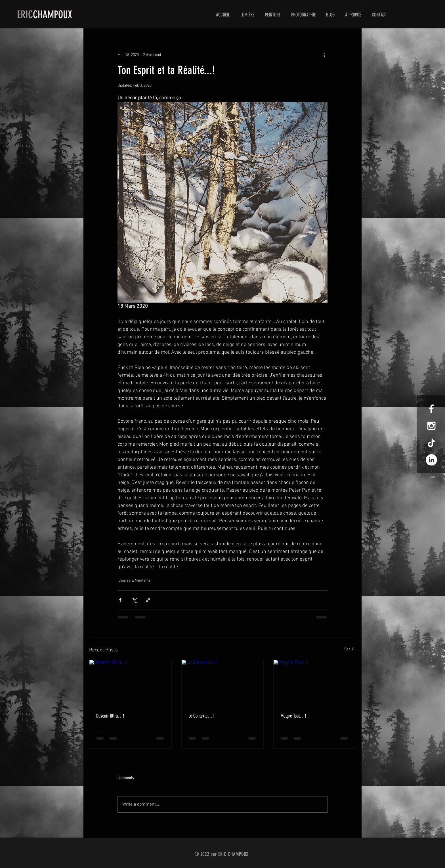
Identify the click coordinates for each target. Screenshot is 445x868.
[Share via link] (148, 600)
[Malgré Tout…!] (315, 683)
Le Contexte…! (201, 716)
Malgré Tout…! (293, 716)
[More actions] (324, 55)
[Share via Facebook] (120, 600)
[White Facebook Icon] (431, 409)
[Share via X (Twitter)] (134, 600)
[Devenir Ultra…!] (130, 683)
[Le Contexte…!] (223, 683)
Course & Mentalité (135, 581)
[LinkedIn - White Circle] (431, 460)
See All (350, 649)
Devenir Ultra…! (110, 716)
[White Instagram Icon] (431, 426)
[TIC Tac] (431, 443)
